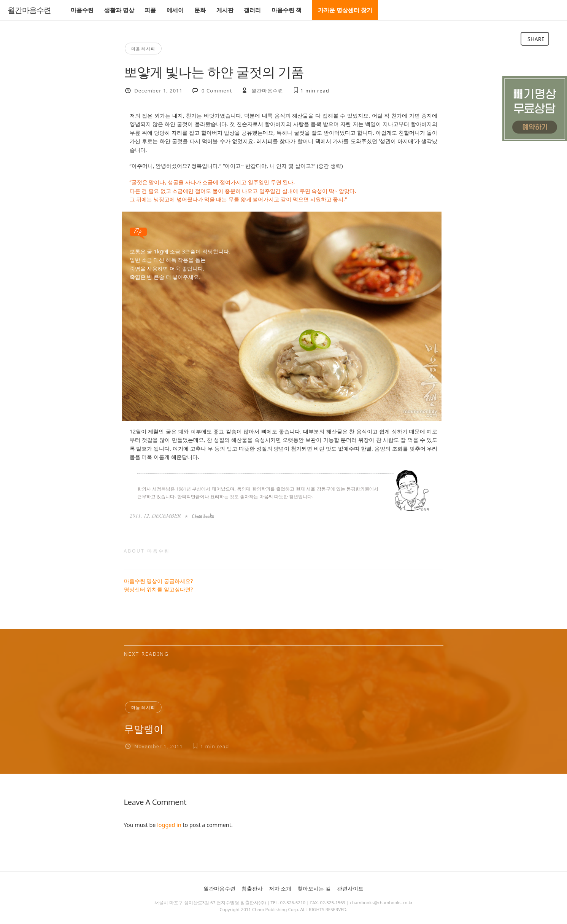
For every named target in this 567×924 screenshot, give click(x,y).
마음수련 (82, 10)
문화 (200, 10)
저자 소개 (280, 888)
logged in (169, 825)
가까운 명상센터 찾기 (345, 10)
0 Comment (217, 91)
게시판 (225, 10)
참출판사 (252, 888)
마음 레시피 (143, 49)
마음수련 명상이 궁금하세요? (159, 581)
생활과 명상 (119, 10)
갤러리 (252, 10)
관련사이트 (350, 888)
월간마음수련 (29, 10)
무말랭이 (144, 729)
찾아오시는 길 (314, 888)
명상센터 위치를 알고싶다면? (159, 589)
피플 (150, 10)
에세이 (175, 10)
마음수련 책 (287, 10)
